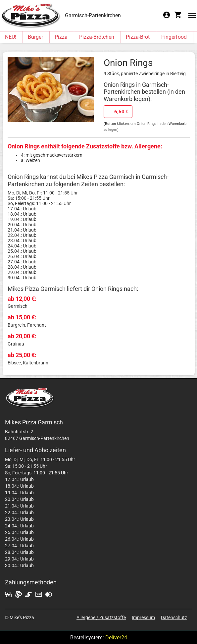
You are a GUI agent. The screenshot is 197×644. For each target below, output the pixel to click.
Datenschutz (174, 617)
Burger (35, 37)
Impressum (143, 617)
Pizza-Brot (138, 37)
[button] (192, 15)
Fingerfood (174, 37)
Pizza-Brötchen (97, 37)
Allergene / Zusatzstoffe (101, 617)
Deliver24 (116, 638)
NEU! (11, 37)
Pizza (61, 37)
